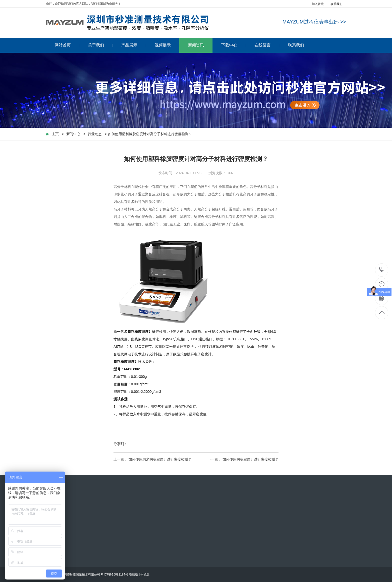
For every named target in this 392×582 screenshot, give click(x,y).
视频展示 (167, 45)
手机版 (145, 575)
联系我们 (336, 4)
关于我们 (100, 45)
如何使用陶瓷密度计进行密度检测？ (250, 459)
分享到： (120, 444)
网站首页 (67, 45)
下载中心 (234, 45)
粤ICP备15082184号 (114, 575)
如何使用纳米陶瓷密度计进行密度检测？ (160, 459)
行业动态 (95, 134)
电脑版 (133, 575)
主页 (55, 134)
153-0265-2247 (382, 270)
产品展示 (134, 45)
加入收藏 (318, 4)
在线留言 (267, 45)
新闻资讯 (196, 45)
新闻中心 (73, 134)
